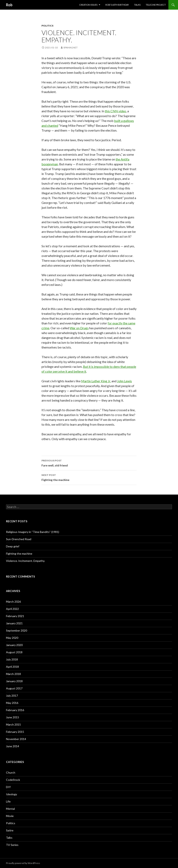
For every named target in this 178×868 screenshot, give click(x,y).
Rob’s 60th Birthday (117, 5)
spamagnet (70, 48)
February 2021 (15, 616)
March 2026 (13, 602)
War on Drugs (79, 328)
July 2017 (12, 696)
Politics (47, 26)
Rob (9, 5)
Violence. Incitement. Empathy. (25, 561)
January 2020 (14, 645)
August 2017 (14, 688)
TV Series (12, 845)
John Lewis (124, 381)
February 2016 (15, 710)
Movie (10, 816)
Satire (10, 830)
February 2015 (15, 732)
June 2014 (13, 746)
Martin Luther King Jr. (96, 381)
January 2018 (14, 681)
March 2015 (13, 724)
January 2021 (14, 623)
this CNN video (115, 111)
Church (11, 772)
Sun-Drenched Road (19, 539)
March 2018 (13, 674)
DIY (8, 787)
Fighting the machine (89, 477)
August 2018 (14, 652)
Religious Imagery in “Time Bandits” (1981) (33, 532)
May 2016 (12, 703)
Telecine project (156, 5)
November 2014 (16, 739)
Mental (10, 809)
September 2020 (17, 630)
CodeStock (13, 780)
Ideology (12, 794)
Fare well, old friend (89, 463)
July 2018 (12, 659)
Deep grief (13, 546)
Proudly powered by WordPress (23, 863)
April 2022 (12, 609)
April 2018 (12, 667)
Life (8, 801)
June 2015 (13, 717)
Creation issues (88, 5)
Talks (137, 5)
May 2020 (12, 638)
